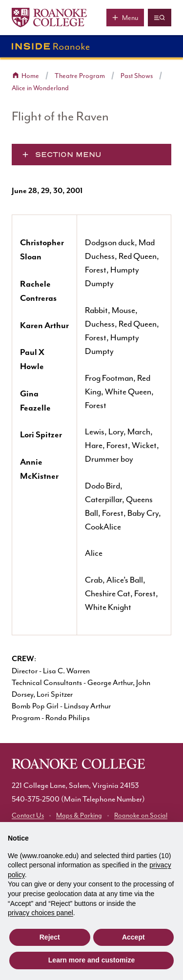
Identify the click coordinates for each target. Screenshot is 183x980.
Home (30, 76)
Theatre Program (80, 76)
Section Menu (68, 155)
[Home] (49, 18)
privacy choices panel (41, 913)
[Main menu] (125, 18)
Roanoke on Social (141, 815)
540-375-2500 (36, 799)
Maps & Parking (79, 815)
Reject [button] (50, 937)
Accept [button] (133, 937)
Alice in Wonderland (40, 88)
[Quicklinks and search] (160, 18)
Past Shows (137, 76)
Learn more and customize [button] (91, 960)
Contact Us (28, 815)
